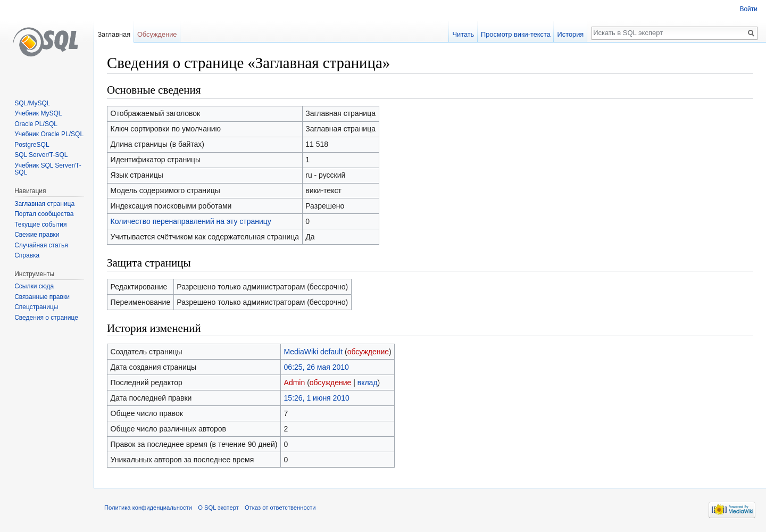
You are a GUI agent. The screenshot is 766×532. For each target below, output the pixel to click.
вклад (368, 383)
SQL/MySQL (32, 103)
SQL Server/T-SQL (41, 155)
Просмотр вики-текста (516, 34)
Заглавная (114, 34)
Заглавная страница (44, 204)
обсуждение (368, 352)
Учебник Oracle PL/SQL (49, 134)
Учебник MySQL (38, 113)
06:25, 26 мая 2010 (317, 367)
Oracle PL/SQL (36, 124)
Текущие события (40, 225)
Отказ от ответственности (280, 508)
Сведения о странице (46, 318)
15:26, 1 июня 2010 (317, 398)
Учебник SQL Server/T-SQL (48, 169)
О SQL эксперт (218, 508)
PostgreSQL (32, 145)
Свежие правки (37, 235)
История (571, 34)
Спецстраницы (36, 307)
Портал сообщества (44, 214)
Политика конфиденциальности (148, 508)
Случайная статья (41, 245)
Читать (463, 34)
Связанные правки (42, 297)
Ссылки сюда (34, 286)
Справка (27, 255)
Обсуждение (157, 34)
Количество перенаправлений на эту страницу (191, 221)
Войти (748, 9)
